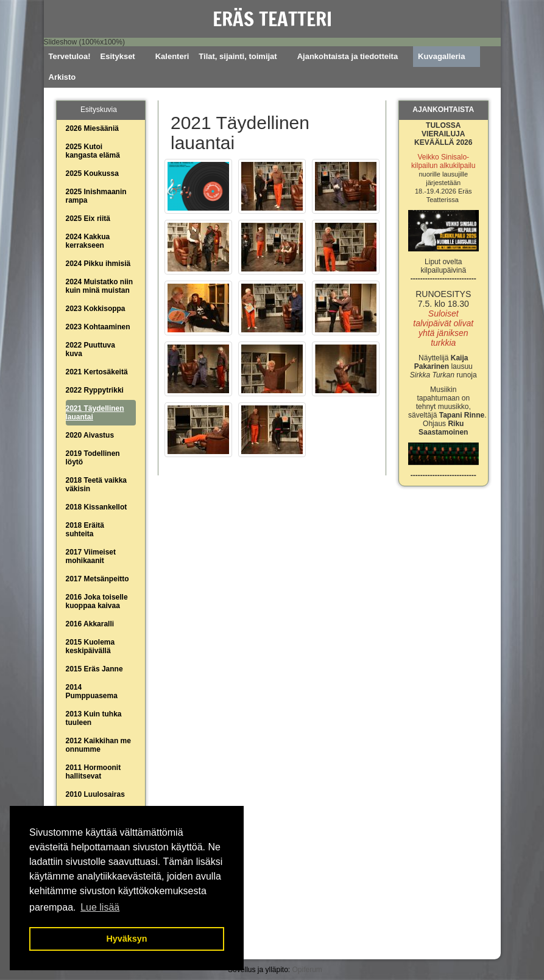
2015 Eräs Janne (94, 669)
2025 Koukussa (92, 173)
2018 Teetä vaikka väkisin (97, 485)
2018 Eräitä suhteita (85, 530)
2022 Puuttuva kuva (90, 349)
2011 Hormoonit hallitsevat (94, 772)
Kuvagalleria (441, 56)
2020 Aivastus (90, 435)
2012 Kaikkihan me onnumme (98, 745)
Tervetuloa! (70, 56)
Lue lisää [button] (100, 907)
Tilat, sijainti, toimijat (238, 56)
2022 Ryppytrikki (95, 390)
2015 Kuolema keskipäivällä (90, 646)
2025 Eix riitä (88, 219)
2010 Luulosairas (95, 794)
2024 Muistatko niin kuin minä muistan (100, 286)
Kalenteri (172, 56)
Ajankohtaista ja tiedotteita (348, 56)
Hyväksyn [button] (126, 939)
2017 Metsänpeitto (97, 579)
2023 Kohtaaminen (98, 327)
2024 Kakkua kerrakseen (88, 241)
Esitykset (118, 56)
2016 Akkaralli (90, 624)
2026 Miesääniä (92, 128)
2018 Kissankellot (97, 507)
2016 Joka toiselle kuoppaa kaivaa (97, 601)
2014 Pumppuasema (92, 691)
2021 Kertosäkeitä (97, 372)
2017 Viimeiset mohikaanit (91, 556)
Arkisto (62, 77)
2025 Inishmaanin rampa (96, 196)
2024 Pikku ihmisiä (98, 264)
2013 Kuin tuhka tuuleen (94, 718)
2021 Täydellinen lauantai (95, 413)
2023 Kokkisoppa (96, 309)
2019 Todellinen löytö (93, 458)
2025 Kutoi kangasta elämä (93, 151)
